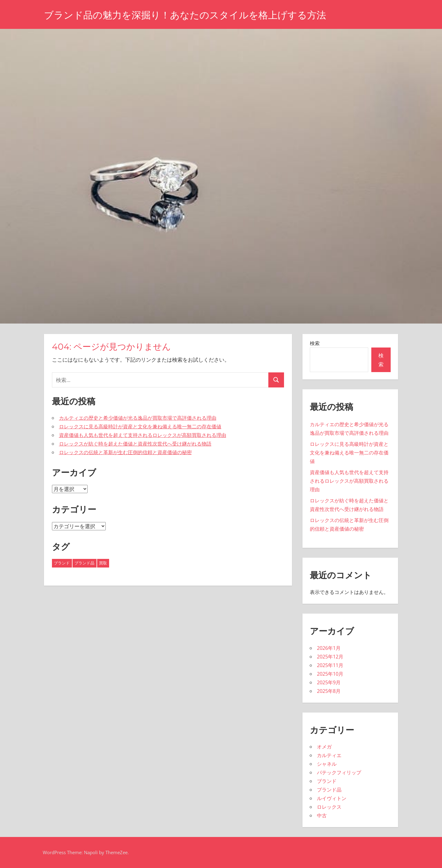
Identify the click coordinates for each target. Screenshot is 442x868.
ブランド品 (329, 790)
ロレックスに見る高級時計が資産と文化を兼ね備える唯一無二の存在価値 (140, 426)
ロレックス (329, 807)
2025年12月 (330, 657)
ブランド (327, 781)
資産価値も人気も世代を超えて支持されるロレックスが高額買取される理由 (143, 435)
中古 (322, 815)
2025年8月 (329, 691)
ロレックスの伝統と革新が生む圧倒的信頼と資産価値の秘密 (125, 452)
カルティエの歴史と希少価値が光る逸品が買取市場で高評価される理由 (138, 418)
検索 (315, 343)
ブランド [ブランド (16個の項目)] (62, 563)
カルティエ (329, 755)
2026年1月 (329, 648)
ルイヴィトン (332, 798)
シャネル (327, 764)
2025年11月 (330, 665)
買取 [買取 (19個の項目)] (103, 563)
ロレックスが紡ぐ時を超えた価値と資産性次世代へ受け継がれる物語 (135, 444)
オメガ (324, 747)
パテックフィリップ (339, 772)
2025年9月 (329, 682)
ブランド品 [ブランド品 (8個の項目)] (84, 563)
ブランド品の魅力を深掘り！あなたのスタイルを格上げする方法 (189, 15)
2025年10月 (330, 674)
